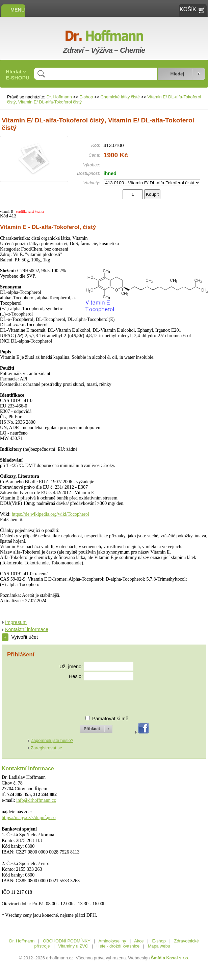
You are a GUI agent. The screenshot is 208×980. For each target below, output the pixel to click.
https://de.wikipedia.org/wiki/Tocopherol (50, 514)
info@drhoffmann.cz (36, 800)
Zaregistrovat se (46, 748)
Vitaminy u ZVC (73, 946)
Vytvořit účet (20, 637)
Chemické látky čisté (120, 97)
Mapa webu (159, 946)
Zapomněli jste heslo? (52, 740)
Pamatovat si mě (110, 719)
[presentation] (90, 695)
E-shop (86, 97)
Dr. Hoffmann (59, 97)
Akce (139, 941)
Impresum (16, 622)
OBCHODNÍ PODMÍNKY (67, 941)
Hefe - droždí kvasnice (118, 946)
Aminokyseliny (112, 941)
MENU (13, 10)
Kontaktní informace (27, 629)
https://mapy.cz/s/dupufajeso (29, 818)
